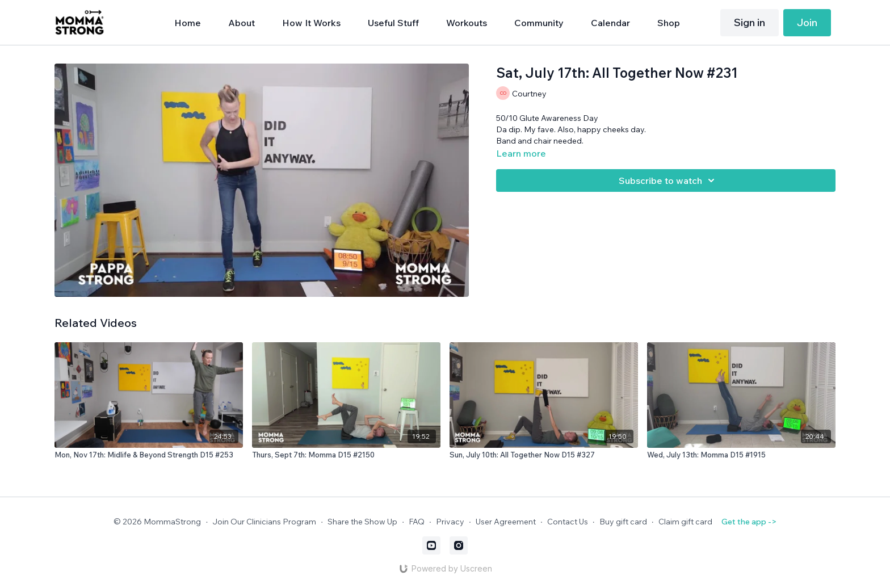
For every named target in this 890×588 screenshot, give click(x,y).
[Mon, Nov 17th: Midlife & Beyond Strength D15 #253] (149, 455)
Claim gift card (685, 522)
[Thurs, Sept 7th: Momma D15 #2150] (346, 455)
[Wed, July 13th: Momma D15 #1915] (741, 455)
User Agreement (506, 522)
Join (807, 22)
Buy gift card (623, 522)
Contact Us (568, 522)
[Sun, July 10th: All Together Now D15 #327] (544, 455)
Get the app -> (749, 522)
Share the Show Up (362, 522)
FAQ (417, 522)
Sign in (750, 22)
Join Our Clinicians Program (264, 522)
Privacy (450, 522)
